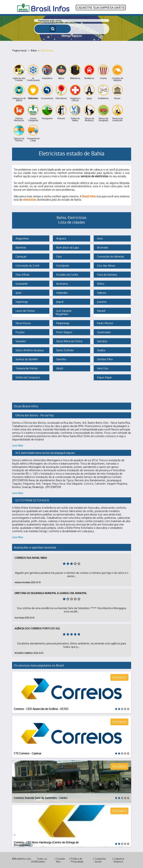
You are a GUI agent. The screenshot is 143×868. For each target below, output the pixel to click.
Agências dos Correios (19, 73)
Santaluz (102, 341)
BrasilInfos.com (23, 858)
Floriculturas (61, 92)
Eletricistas (33, 92)
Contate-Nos (61, 860)
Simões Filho (105, 359)
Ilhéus (100, 283)
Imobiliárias (103, 92)
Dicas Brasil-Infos (26, 406)
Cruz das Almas (106, 265)
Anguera (61, 238)
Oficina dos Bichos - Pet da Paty (35, 415)
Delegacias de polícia (19, 93)
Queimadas (104, 332)
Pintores (61, 112)
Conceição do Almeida (110, 256)
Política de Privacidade (77, 860)
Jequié (60, 301)
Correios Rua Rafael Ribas (31, 557)
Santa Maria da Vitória (69, 341)
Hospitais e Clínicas (75, 93)
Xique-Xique (104, 377)
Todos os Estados (42, 860)
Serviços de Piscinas (19, 133)
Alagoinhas (22, 238)
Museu (117, 92)
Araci (100, 238)
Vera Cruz (102, 368)
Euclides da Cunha (67, 274)
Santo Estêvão (65, 350)
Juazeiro (101, 301)
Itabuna (101, 292)
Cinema (103, 72)
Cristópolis (62, 265)
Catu (59, 256)
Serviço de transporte (103, 113)
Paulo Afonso (105, 323)
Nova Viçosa (23, 323)
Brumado (102, 247)
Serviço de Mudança (89, 113)
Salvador (20, 341)
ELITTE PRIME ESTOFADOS (32, 500)
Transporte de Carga (33, 133)
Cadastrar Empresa (119, 860)
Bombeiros (89, 72)
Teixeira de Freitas (26, 368)
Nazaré (101, 310)
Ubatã (59, 368)
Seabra (101, 350)
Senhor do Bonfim (26, 359)
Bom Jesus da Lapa (67, 247)
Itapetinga (21, 301)
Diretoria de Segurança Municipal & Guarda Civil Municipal (51, 593)
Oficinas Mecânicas (19, 113)
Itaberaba (61, 292)
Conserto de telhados (117, 73)
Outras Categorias (33, 113)
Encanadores (47, 92)
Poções (20, 332)
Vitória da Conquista (27, 377)
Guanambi (21, 283)
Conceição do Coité (27, 265)
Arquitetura (47, 72)
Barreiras (20, 247)
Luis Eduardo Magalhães (64, 312)
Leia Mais (18, 445)
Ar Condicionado (33, 73)
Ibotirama (62, 283)
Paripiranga (62, 323)
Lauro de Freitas (25, 310)
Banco (61, 72)
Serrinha (61, 359)
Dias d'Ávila (22, 274)
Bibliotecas (75, 72)
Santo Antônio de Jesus (29, 350)
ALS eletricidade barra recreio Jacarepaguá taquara (45, 452)
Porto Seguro (64, 332)
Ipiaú (18, 292)
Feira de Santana (107, 274)
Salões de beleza (75, 113)
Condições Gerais (100, 860)
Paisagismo (47, 112)
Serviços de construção (117, 113)
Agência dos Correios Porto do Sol (37, 628)
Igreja (89, 92)
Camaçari (21, 256)
